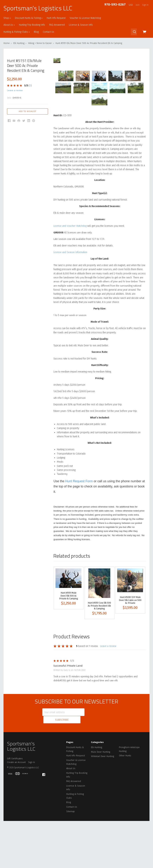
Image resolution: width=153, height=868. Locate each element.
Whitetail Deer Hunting (102, 803)
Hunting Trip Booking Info (32, 25)
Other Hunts (125, 803)
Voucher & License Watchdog (85, 18)
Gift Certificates (15, 805)
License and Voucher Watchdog (70, 281)
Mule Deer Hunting (101, 799)
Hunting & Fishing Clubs (17, 32)
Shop (7, 18)
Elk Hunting (97, 794)
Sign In (32, 809)
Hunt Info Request (56, 18)
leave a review (15, 90)
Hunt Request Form (79, 536)
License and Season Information (70, 307)
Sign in (145, 5)
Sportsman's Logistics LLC (38, 8)
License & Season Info (81, 25)
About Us (9, 25)
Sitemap (70, 858)
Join (138, 5)
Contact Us (48, 32)
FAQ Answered (57, 25)
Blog (36, 32)
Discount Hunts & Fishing (29, 18)
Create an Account (16, 809)
